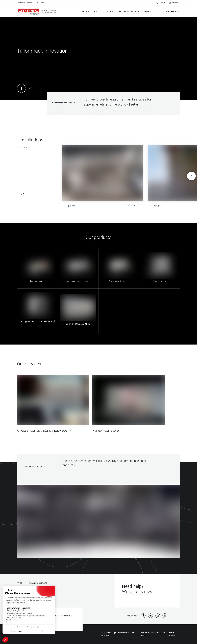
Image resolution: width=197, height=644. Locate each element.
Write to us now (137, 592)
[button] (191, 176)
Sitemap (144, 633)
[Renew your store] (128, 404)
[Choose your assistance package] (53, 404)
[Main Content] (26, 88)
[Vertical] (160, 269)
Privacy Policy (153, 633)
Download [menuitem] (40, 3)
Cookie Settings (172, 634)
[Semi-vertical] (119, 269)
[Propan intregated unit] (78, 311)
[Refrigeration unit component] (37, 311)
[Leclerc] (102, 174)
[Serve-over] (37, 269)
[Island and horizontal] (78, 269)
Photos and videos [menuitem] (25, 3)
